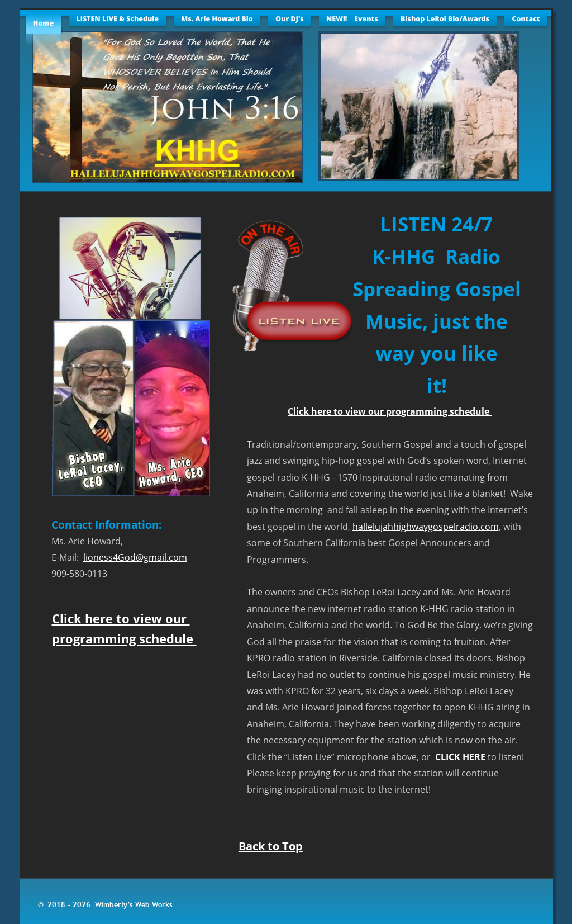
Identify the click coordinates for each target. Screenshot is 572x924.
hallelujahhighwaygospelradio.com (426, 527)
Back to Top (271, 846)
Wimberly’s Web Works (134, 904)
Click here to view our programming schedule (390, 411)
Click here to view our (121, 618)
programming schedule (124, 638)
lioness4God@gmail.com (135, 557)
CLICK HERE (460, 757)
